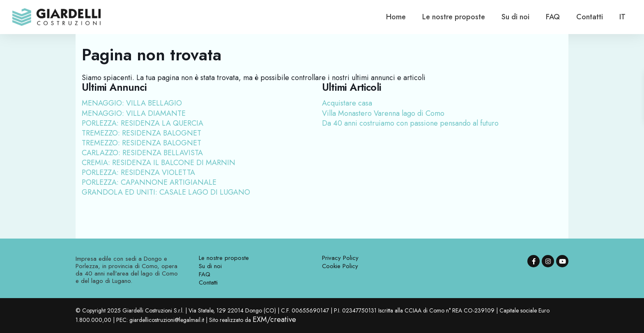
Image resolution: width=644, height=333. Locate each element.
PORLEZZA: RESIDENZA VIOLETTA (138, 172)
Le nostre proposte (454, 17)
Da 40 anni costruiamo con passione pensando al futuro (410, 123)
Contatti (590, 17)
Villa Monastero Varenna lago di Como (383, 113)
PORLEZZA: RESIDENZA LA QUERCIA (143, 123)
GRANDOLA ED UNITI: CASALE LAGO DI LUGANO (166, 192)
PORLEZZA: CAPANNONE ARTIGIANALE (149, 182)
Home (396, 17)
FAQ (553, 17)
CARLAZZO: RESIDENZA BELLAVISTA (142, 153)
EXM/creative (274, 319)
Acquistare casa (347, 103)
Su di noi (515, 17)
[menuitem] (622, 17)
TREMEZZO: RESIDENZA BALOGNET (141, 133)
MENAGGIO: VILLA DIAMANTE (134, 113)
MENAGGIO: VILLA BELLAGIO (132, 103)
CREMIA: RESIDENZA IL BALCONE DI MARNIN (159, 163)
